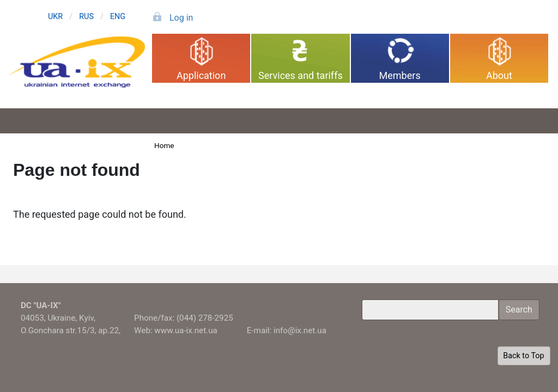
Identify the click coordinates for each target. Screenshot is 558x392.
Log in (181, 18)
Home (164, 145)
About (499, 75)
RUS (86, 17)
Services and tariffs (301, 75)
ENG (118, 17)
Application (201, 75)
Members (400, 75)
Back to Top (523, 356)
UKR (55, 17)
